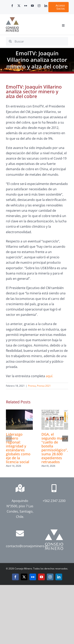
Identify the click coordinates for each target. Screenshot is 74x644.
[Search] (10, 41)
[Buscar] (37, 41)
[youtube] (32, 6)
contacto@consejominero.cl (27, 546)
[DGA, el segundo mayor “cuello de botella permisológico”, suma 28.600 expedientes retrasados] (55, 412)
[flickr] (26, 6)
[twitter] (19, 6)
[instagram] (39, 6)
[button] (9, 439)
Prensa (32, 386)
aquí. (49, 376)
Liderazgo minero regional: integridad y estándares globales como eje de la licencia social (18, 448)
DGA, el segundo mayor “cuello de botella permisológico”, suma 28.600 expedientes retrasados (55, 448)
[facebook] (12, 6)
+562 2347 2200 (54, 501)
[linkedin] (46, 6)
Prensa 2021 (44, 386)
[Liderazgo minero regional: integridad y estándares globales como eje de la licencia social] (19, 412)
